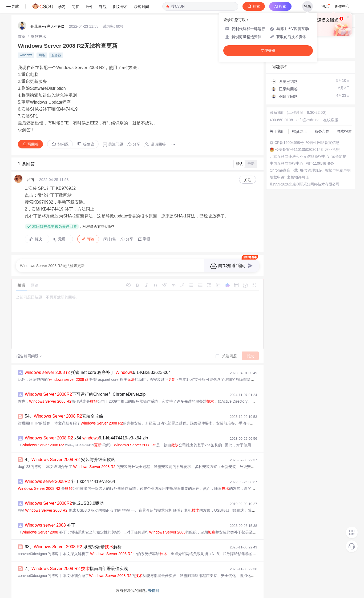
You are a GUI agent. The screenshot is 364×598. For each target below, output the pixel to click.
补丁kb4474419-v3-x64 (70, 481)
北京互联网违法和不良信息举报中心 (300, 156)
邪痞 (30, 180)
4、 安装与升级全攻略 (70, 460)
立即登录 (268, 50)
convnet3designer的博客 (38, 554)
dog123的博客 (30, 467)
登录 (308, 6)
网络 (42, 55)
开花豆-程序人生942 (47, 26)
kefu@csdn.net (308, 120)
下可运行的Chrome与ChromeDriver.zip (85, 394)
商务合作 (322, 131)
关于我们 (277, 131)
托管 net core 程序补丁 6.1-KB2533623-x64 (98, 372)
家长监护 (339, 156)
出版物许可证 (298, 177)
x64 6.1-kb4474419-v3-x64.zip (86, 438)
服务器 (56, 55)
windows (26, 55)
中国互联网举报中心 (286, 163)
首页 (22, 37)
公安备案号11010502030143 (299, 149)
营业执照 (332, 149)
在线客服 (331, 120)
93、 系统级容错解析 (73, 547)
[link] (22, 37)
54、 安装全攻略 (64, 416)
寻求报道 (344, 131)
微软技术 (39, 37)
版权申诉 (277, 177)
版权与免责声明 (338, 170)
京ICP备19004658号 (287, 143)
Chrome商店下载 (284, 170)
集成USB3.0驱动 (64, 503)
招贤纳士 (300, 131)
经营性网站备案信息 (323, 143)
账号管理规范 (311, 170)
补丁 (50, 525)
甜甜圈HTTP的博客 (34, 423)
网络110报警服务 (320, 163)
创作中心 (342, 6)
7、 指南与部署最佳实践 (76, 569)
